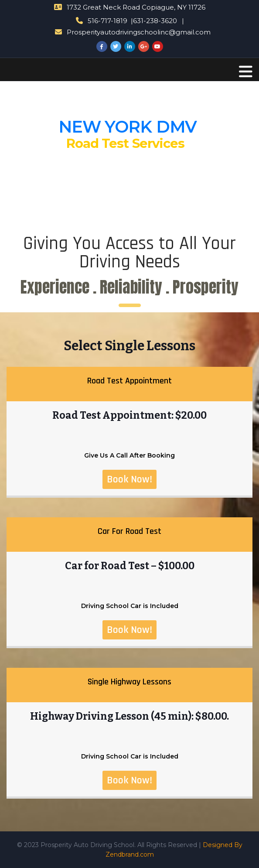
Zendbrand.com (130, 854)
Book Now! (129, 479)
